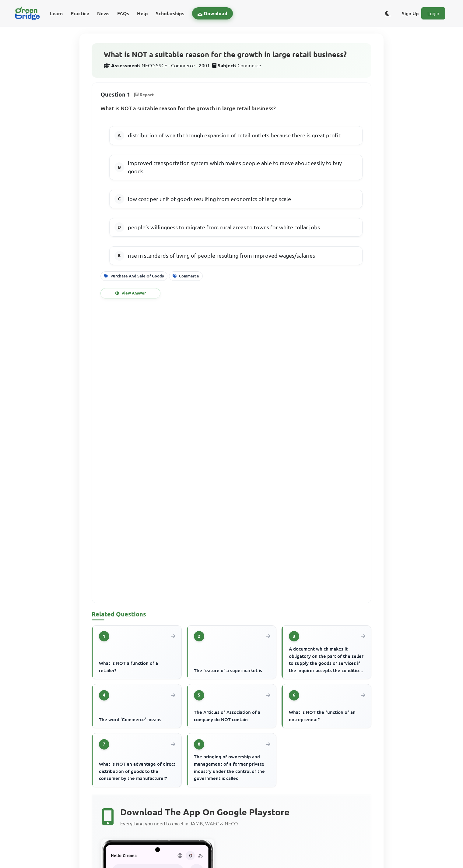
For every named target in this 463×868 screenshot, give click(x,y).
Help (142, 13)
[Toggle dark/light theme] (388, 13)
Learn (56, 13)
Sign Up (410, 13)
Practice (80, 13)
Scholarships (170, 13)
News (103, 13)
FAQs (123, 13)
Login (433, 13)
